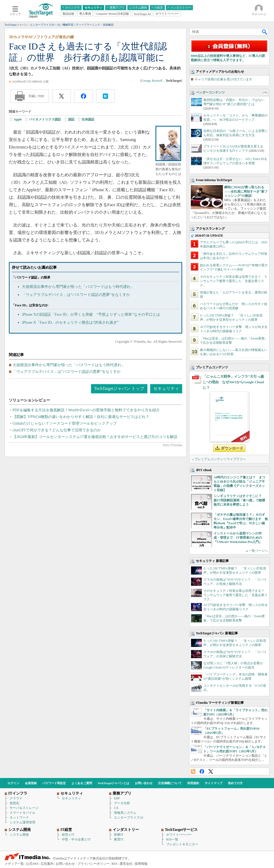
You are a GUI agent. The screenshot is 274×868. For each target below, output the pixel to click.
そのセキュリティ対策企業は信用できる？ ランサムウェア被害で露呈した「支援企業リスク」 (234, 281)
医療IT (119, 835)
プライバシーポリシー (93, 864)
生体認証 (88, 119)
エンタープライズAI (129, 818)
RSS (193, 771)
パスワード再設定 (54, 783)
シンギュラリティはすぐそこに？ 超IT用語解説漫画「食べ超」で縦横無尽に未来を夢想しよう (239, 500)
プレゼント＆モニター (182, 844)
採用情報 (141, 864)
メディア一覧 (14, 864)
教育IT (119, 839)
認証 (71, 119)
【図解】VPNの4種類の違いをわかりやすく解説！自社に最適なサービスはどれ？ (81, 417)
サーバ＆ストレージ (24, 808)
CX (116, 808)
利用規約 (193, 783)
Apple (18, 119)
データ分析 (122, 803)
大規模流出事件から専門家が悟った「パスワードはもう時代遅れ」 (78, 287)
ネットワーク (19, 818)
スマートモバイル (22, 813)
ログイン (13, 783)
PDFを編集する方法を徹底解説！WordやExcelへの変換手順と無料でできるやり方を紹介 (86, 410)
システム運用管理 (22, 822)
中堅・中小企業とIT (76, 839)
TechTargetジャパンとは (114, 783)
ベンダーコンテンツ (210, 92)
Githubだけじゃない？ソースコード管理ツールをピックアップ (65, 423)
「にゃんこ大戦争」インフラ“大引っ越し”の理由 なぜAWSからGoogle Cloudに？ (233, 382)
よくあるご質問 (82, 783)
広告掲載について (170, 783)
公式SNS (32, 864)
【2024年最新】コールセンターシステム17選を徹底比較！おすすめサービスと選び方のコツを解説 (95, 437)
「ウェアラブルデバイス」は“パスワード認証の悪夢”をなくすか (76, 295)
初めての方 (235, 783)
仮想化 (14, 803)
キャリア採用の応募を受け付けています (223, 79)
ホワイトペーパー (179, 835)
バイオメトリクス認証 (45, 119)
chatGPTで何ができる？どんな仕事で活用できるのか (57, 430)
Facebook (202, 771)
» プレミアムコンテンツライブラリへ (219, 459)
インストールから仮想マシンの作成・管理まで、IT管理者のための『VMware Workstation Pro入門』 (238, 538)
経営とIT (68, 835)
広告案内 (47, 864)
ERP (117, 798)
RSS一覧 (172, 839)
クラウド (16, 798)
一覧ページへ (258, 551)
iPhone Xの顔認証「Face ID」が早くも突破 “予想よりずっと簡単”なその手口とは (91, 314)
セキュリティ (166, 388)
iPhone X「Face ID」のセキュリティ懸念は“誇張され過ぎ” (70, 322)
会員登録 (31, 783)
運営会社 (126, 864)
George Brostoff (152, 81)
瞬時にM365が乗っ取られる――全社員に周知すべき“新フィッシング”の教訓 (246, 191)
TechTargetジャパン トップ (119, 388)
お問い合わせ (144, 783)
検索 (265, 32)
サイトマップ (214, 783)
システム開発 (19, 835)
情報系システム (125, 813)
